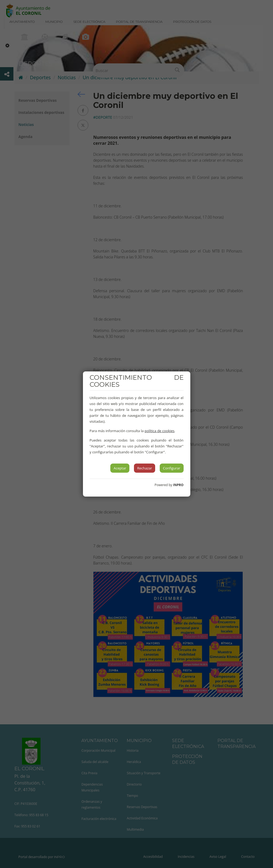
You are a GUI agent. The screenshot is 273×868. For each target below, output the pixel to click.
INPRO (178, 485)
